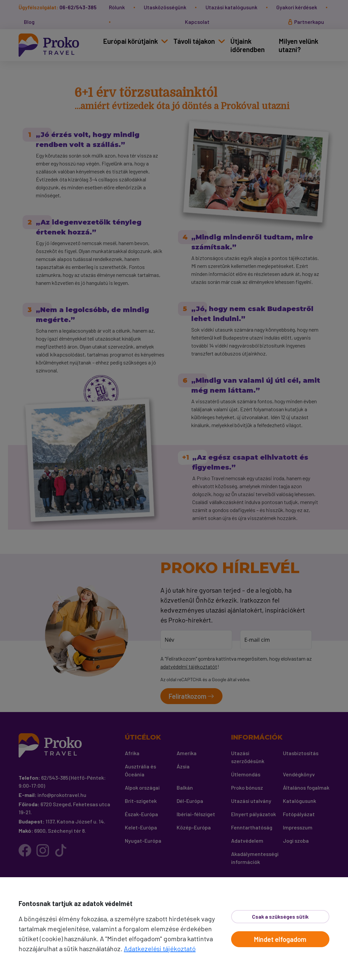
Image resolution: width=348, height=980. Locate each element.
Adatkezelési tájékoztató (160, 948)
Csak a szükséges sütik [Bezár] (280, 916)
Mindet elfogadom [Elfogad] (280, 939)
